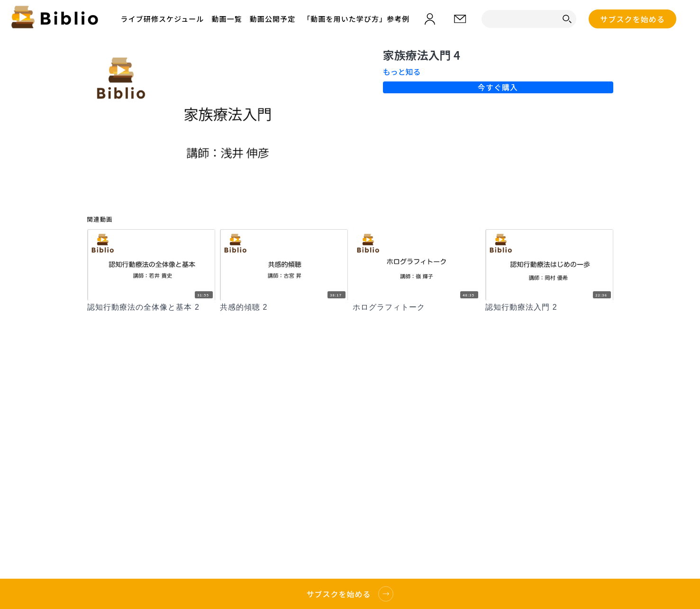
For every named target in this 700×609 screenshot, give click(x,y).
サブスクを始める (632, 19)
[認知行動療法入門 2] (549, 307)
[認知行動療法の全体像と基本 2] (151, 307)
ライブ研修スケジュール (163, 19)
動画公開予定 (273, 19)
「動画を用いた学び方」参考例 (356, 19)
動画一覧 (227, 19)
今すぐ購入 (498, 87)
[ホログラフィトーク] (417, 307)
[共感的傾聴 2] (284, 307)
